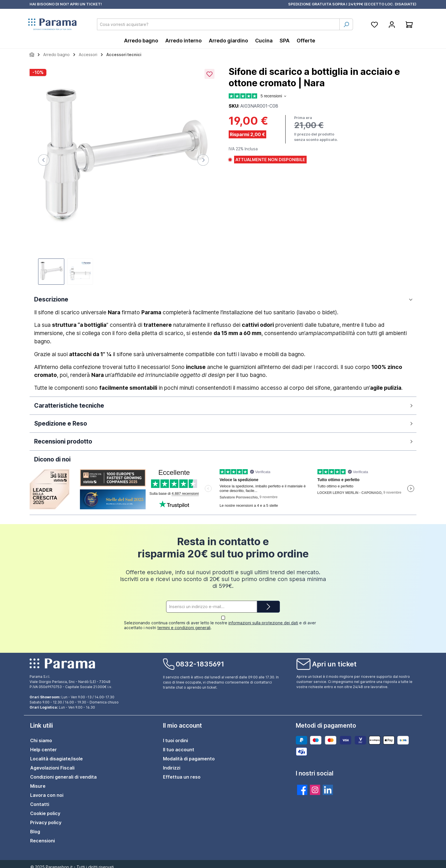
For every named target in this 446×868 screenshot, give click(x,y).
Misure (38, 781)
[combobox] (218, 24)
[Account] (392, 24)
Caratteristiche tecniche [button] (69, 406)
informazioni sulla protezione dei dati (263, 618)
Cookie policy (45, 809)
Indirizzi (172, 763)
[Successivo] (203, 160)
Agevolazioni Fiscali (52, 763)
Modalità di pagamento (189, 754)
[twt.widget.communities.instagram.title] (315, 785)
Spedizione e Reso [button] (61, 423)
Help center (44, 745)
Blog (35, 827)
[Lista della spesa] (374, 24)
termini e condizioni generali (184, 623)
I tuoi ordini (175, 736)
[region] (123, 176)
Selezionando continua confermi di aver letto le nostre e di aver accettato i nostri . (220, 620)
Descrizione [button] (51, 299)
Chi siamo (41, 736)
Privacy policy (46, 818)
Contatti (40, 799)
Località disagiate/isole (56, 754)
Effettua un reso (182, 772)
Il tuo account (179, 745)
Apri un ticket (334, 659)
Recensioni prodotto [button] (63, 441)
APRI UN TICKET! (86, 4)
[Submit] (269, 607)
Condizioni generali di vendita (63, 772)
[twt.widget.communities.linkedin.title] (328, 785)
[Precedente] (44, 160)
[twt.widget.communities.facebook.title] (302, 785)
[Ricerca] (346, 24)
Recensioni (43, 836)
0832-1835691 (200, 659)
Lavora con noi (47, 790)
